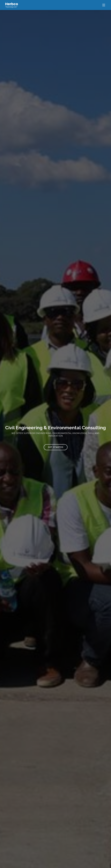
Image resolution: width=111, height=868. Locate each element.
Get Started (56, 447)
